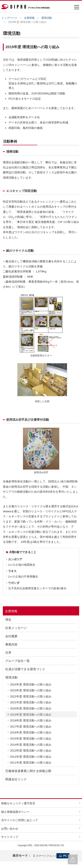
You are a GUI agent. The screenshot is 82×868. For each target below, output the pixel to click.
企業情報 (29, 18)
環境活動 (47, 18)
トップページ (9, 18)
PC (63, 856)
